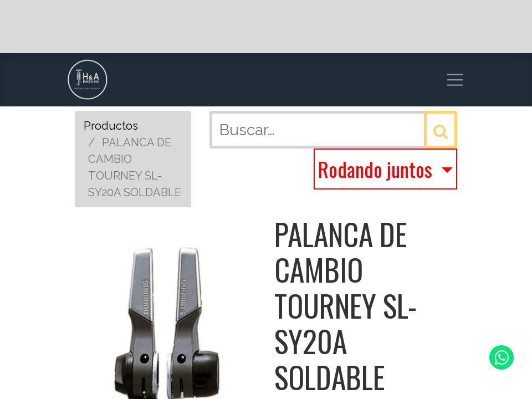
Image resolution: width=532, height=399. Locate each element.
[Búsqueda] (441, 130)
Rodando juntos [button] (377, 169)
